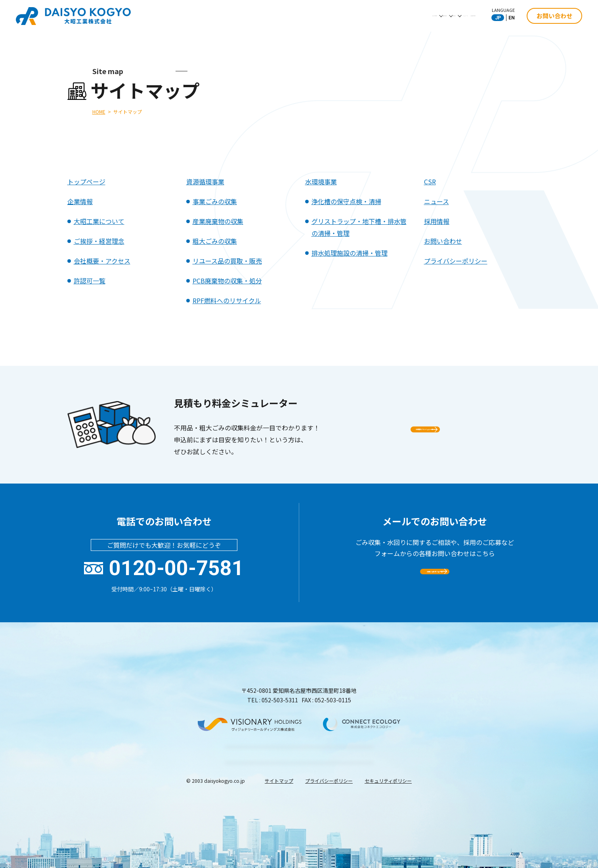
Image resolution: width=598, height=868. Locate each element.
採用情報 (463, 15)
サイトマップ (279, 844)
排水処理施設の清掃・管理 (350, 253)
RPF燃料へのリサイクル (227, 300)
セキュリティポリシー (388, 844)
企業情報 (252, 15)
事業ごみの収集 (215, 201)
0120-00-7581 (176, 568)
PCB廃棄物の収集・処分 (227, 281)
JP (498, 18)
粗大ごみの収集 (215, 241)
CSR (388, 15)
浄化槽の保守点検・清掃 (346, 201)
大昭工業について (99, 221)
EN (512, 18)
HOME (99, 112)
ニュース (422, 15)
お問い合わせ (554, 16)
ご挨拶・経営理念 (99, 241)
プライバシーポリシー (456, 261)
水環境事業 (350, 15)
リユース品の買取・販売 (227, 261)
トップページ (86, 182)
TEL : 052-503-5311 (273, 700)
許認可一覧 (90, 281)
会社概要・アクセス (102, 261)
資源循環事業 (299, 15)
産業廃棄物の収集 (218, 221)
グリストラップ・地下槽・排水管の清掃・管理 (359, 227)
